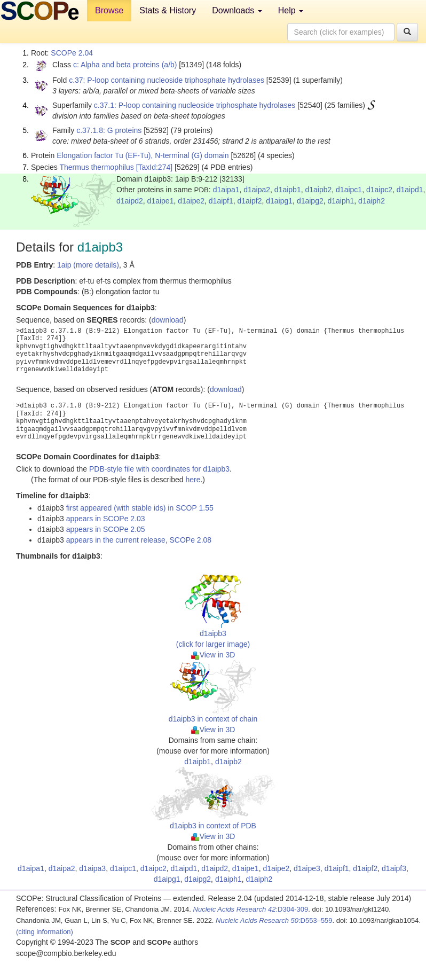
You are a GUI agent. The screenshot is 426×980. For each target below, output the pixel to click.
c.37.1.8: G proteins (109, 130)
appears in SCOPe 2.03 (106, 519)
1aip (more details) (88, 265)
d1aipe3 (307, 868)
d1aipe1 (161, 201)
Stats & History (168, 10)
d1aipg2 (310, 201)
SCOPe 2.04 (72, 53)
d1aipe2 (191, 201)
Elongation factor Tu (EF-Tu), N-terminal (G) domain (143, 155)
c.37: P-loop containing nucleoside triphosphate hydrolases (167, 80)
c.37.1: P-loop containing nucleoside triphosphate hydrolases (195, 105)
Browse (109, 10)
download (168, 320)
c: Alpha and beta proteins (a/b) (125, 65)
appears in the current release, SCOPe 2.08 (139, 540)
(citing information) (45, 932)
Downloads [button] (237, 10)
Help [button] (291, 10)
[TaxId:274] (155, 167)
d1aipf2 (250, 201)
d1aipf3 (394, 868)
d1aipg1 (279, 201)
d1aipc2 (379, 190)
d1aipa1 (226, 190)
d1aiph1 (341, 201)
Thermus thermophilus (96, 167)
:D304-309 (251, 909)
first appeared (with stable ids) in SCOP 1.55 (140, 508)
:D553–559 (274, 920)
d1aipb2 (318, 190)
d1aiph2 (372, 201)
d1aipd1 (410, 190)
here (193, 480)
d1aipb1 (288, 190)
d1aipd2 (130, 201)
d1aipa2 (257, 190)
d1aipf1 (221, 201)
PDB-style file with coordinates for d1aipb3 (159, 469)
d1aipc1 (349, 190)
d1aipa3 (92, 868)
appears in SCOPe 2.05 (106, 529)
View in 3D (213, 655)
